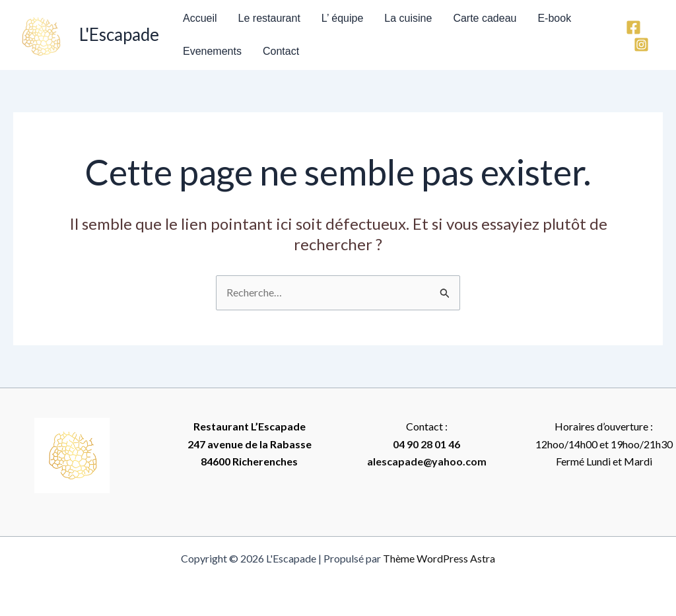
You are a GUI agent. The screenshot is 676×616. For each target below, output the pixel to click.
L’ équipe (342, 18)
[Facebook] (633, 27)
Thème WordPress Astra (439, 558)
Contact (281, 51)
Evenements (212, 51)
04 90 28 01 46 (426, 444)
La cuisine (408, 18)
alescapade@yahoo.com (427, 461)
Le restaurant (269, 18)
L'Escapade (119, 34)
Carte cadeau (485, 18)
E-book (554, 18)
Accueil (200, 18)
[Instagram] (641, 45)
